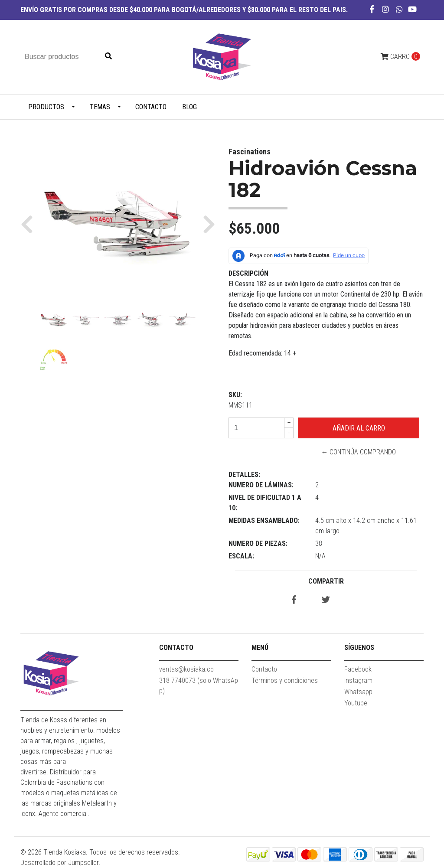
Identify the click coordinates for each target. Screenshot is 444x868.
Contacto (151, 107)
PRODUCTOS (46, 107)
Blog (189, 107)
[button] (30, 224)
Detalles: (244, 475)
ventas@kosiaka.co (186, 669)
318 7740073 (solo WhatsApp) (199, 686)
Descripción (248, 273)
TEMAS (100, 107)
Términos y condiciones (285, 680)
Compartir (326, 581)
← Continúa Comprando (358, 452)
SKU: (235, 395)
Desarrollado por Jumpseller (60, 863)
